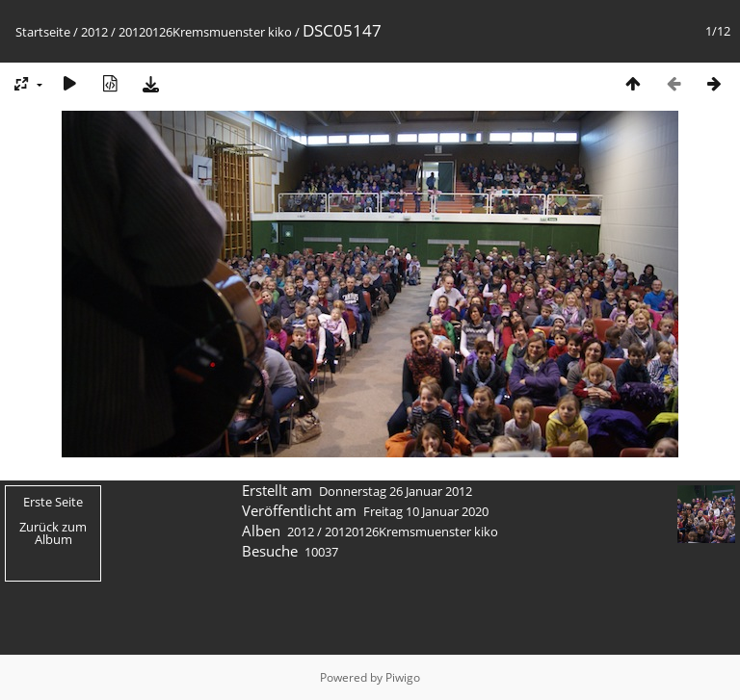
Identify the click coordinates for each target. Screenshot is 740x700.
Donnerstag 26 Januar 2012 (396, 491)
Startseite (43, 32)
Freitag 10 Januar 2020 (426, 511)
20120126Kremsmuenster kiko (205, 32)
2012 (94, 32)
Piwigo (403, 677)
